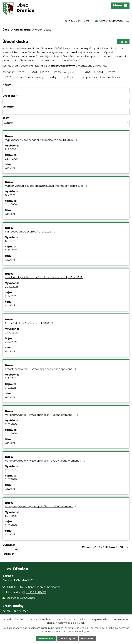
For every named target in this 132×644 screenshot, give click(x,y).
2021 (34, 72)
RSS (123, 42)
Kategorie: (9, 72)
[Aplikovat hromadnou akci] (10, 554)
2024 (100, 72)
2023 (88, 72)
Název (7, 85)
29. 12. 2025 (12, 287)
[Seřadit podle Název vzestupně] (12, 84)
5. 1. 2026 (10, 241)
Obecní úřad (22, 30)
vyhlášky (68, 77)
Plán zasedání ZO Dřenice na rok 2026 (31, 232)
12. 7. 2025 (11, 516)
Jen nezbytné (67, 639)
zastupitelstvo (88, 77)
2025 (112, 72)
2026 (9, 77)
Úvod (6, 30)
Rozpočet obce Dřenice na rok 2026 (30, 323)
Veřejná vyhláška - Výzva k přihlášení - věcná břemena (41, 506)
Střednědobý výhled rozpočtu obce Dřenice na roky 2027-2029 (46, 277)
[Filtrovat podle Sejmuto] (66, 112)
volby (53, 77)
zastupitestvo (111, 77)
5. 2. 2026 (11, 195)
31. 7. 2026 (11, 434)
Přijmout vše (46, 639)
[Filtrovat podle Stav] (66, 123)
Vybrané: (9, 545)
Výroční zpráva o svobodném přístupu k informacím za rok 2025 (47, 186)
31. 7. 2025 (11, 424)
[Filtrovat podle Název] (66, 90)
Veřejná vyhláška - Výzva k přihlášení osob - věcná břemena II (46, 461)
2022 (46, 72)
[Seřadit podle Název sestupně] (12, 85)
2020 (22, 72)
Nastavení (87, 639)
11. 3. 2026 (11, 149)
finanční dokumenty (31, 77)
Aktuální (10, 168)
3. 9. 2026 (11, 388)
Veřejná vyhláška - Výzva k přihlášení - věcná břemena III (42, 415)
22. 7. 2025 (11, 470)
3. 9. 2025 (11, 378)
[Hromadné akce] (10, 550)
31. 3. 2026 (11, 205)
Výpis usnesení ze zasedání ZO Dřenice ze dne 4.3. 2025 (41, 140)
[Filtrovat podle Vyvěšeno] (66, 101)
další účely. (79, 623)
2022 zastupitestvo (67, 72)
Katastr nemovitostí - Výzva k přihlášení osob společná (41, 369)
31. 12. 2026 (11, 250)
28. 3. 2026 (11, 159)
